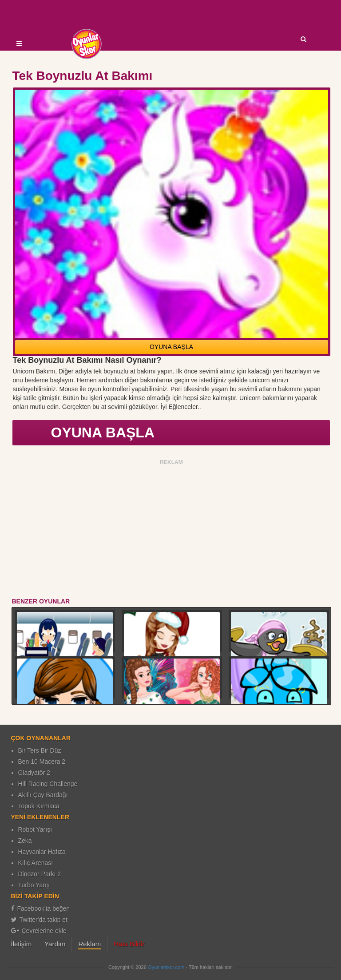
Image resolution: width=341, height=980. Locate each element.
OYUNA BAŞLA (171, 347)
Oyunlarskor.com (166, 967)
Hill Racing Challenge (48, 784)
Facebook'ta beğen (41, 909)
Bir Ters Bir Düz (40, 750)
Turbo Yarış (34, 885)
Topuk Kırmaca (39, 806)
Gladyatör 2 (34, 773)
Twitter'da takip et (40, 920)
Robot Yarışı (35, 829)
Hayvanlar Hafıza (42, 852)
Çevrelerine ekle (39, 931)
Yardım (55, 944)
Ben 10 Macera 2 (42, 762)
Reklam (89, 944)
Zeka (25, 841)
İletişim (22, 944)
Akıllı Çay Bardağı (43, 795)
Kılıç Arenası (36, 863)
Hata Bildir (129, 944)
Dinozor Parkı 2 (40, 874)
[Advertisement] (172, 530)
